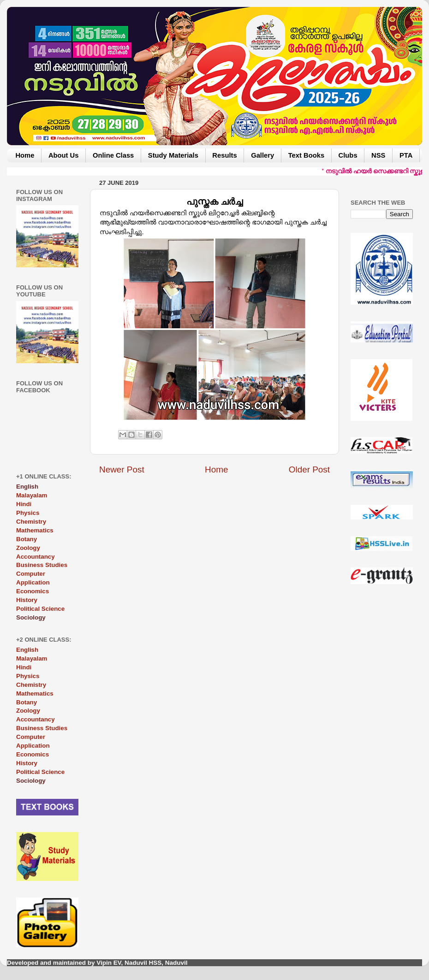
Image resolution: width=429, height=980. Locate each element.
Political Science (40, 609)
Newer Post (122, 469)
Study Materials (173, 155)
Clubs (348, 155)
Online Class (113, 155)
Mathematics (35, 530)
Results (224, 155)
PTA (406, 155)
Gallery (262, 155)
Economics (33, 591)
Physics (28, 513)
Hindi (24, 504)
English (27, 650)
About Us (64, 155)
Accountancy (36, 557)
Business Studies (42, 565)
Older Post (309, 469)
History (27, 600)
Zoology (28, 548)
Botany (27, 539)
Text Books (306, 155)
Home (25, 155)
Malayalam (32, 495)
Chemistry (31, 522)
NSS (378, 155)
